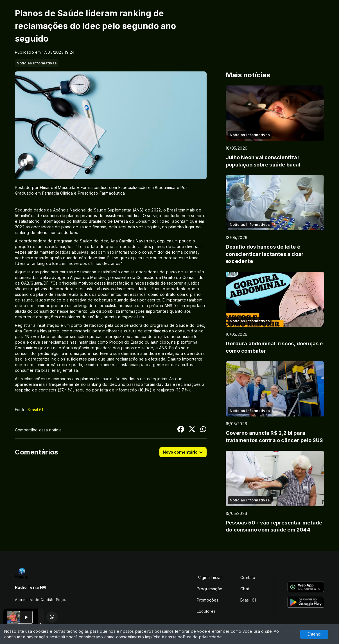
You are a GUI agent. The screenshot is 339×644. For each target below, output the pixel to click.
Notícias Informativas (37, 63)
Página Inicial (209, 577)
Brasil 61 (35, 410)
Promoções (208, 600)
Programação (210, 589)
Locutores (206, 611)
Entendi (314, 634)
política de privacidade (200, 637)
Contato (248, 577)
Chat (245, 589)
